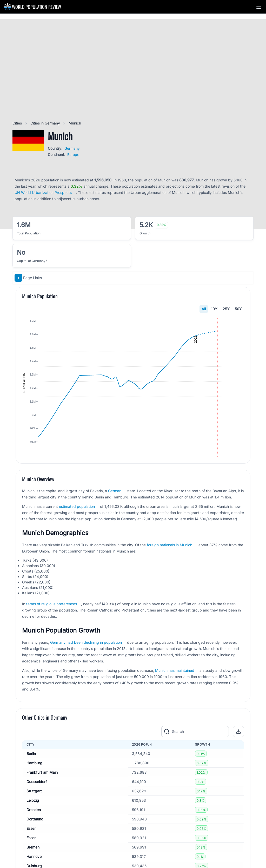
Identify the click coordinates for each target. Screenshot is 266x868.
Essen (31, 844)
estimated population (77, 522)
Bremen (33, 863)
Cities (18, 123)
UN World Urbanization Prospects (43, 192)
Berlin (31, 769)
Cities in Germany (46, 123)
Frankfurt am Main (42, 788)
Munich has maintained (175, 686)
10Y (214, 309)
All (204, 309)
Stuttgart (34, 807)
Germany (72, 148)
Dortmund (35, 835)
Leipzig (33, 816)
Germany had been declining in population (86, 658)
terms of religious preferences (52, 619)
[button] (259, 7)
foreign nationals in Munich (169, 560)
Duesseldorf (37, 797)
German (115, 506)
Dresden (34, 825)
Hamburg (34, 778)
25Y (226, 309)
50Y (238, 309)
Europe (73, 154)
